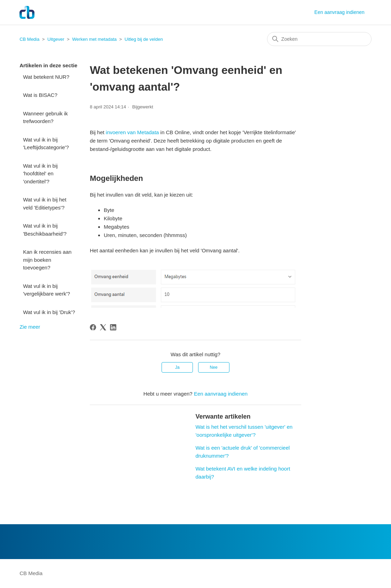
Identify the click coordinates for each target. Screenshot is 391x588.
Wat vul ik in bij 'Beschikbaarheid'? (45, 230)
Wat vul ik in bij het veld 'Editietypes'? (45, 204)
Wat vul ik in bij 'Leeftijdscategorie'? (46, 144)
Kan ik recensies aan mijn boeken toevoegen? (47, 260)
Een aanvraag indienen (339, 12)
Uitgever (56, 39)
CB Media (29, 39)
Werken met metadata (94, 39)
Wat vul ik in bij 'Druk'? (49, 312)
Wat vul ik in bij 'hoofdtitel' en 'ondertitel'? (40, 174)
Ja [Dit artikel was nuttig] (177, 367)
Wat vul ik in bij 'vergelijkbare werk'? (46, 290)
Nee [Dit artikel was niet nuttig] (214, 367)
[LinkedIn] (113, 327)
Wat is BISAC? (40, 95)
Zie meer (30, 327)
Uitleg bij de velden (144, 39)
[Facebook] (93, 327)
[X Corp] (103, 327)
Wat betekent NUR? (46, 77)
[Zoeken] (319, 39)
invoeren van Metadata (132, 132)
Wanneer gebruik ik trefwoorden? (45, 117)
